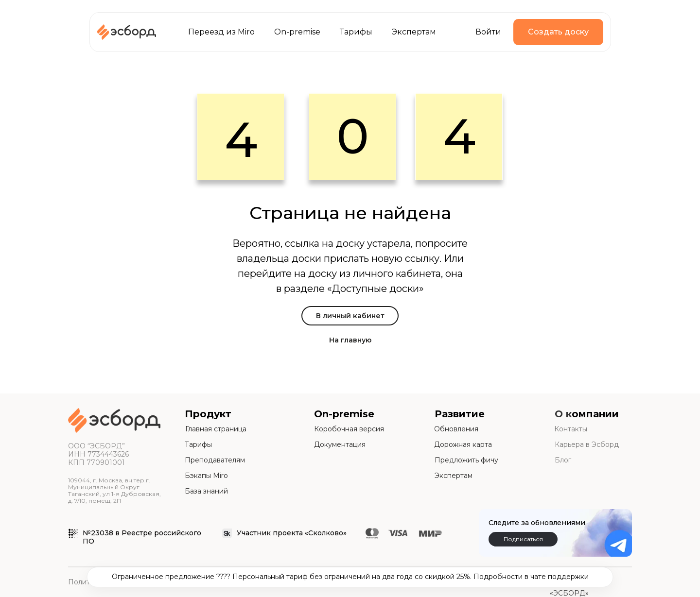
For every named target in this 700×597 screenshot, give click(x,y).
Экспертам (414, 32)
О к (563, 414)
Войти (488, 32)
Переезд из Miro (221, 32)
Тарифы (356, 32)
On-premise (297, 32)
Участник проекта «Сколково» (292, 533)
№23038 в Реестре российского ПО (142, 537)
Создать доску (558, 32)
